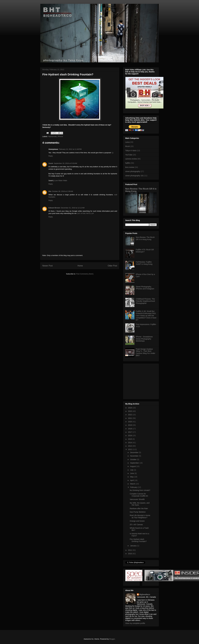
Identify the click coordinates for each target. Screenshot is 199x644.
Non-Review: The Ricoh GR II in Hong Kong (145, 238)
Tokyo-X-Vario (131, 151)
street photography (133, 171)
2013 (130, 446)
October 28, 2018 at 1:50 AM (63, 191)
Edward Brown (54, 208)
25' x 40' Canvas (136, 525)
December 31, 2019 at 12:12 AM (73, 208)
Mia (50, 191)
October (134, 459)
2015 (130, 439)
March (133, 484)
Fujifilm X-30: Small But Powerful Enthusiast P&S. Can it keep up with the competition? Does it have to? (146, 316)
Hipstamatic (53, 136)
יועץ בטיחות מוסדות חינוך (85, 213)
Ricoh (128, 146)
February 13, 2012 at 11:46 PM (70, 149)
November (134, 456)
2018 (130, 429)
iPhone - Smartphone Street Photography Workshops (144, 339)
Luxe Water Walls (61, 181)
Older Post (112, 266)
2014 (130, 443)
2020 (130, 422)
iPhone (60, 136)
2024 (130, 408)
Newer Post (48, 266)
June (132, 473)
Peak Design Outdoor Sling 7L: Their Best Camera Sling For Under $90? (146, 352)
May (132, 477)
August (133, 466)
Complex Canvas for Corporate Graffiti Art (139, 495)
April (132, 480)
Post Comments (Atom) (85, 274)
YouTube (129, 155)
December (134, 452)
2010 (130, 554)
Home (80, 266)
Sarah (51, 163)
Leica (127, 142)
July (132, 470)
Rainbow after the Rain (139, 509)
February (134, 487)
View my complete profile (135, 623)
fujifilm (128, 163)
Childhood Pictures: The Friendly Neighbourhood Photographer (145, 301)
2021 (130, 418)
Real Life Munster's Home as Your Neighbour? (140, 516)
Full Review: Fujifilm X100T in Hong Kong (144, 263)
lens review (130, 167)
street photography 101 (134, 176)
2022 (130, 415)
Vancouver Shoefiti (137, 499)
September (135, 463)
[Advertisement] (141, 381)
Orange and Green (137, 521)
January (134, 546)
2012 (130, 449)
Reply (51, 156)
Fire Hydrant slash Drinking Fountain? (138, 540)
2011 (130, 550)
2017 (130, 432)
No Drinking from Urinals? (140, 490)
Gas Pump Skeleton (138, 512)
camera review (131, 159)
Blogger (112, 639)
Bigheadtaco (145, 594)
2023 (130, 411)
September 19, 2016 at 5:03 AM (65, 163)
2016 (130, 436)
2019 (130, 425)
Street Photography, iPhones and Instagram (145, 288)
